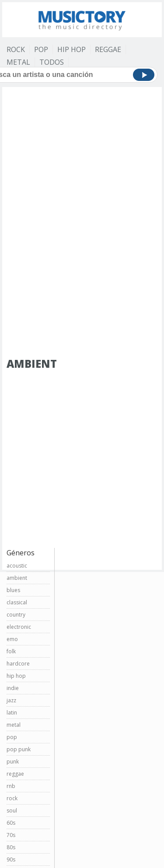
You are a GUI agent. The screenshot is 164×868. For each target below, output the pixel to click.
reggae (15, 774)
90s (11, 859)
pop (12, 737)
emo (12, 639)
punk (13, 762)
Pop (41, 49)
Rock (16, 49)
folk (11, 651)
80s (11, 847)
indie (13, 688)
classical (17, 602)
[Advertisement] (82, 139)
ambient (17, 578)
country (16, 615)
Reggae (108, 49)
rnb (11, 786)
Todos (52, 62)
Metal (18, 62)
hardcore (18, 664)
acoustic (17, 566)
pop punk (19, 749)
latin (12, 713)
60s (11, 823)
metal (14, 725)
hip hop (16, 676)
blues (13, 590)
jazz (11, 700)
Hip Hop (72, 49)
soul (12, 810)
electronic (19, 627)
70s (11, 835)
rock (12, 798)
